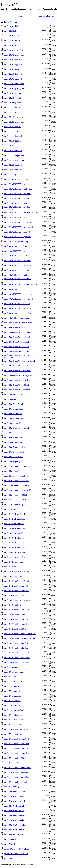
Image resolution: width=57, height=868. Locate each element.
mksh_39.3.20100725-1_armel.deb (18, 194)
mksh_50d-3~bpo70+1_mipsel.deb (18, 371)
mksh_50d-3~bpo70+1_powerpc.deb (18, 375)
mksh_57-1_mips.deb (12, 705)
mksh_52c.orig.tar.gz (12, 509)
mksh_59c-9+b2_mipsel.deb (15, 820)
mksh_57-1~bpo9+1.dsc (13, 734)
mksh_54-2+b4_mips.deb (14, 538)
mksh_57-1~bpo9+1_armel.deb (16, 748)
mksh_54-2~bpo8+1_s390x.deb (16, 662)
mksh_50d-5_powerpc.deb (14, 447)
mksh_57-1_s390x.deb (13, 725)
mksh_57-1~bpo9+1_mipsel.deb (17, 772)
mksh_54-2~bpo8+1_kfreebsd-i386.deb (19, 638)
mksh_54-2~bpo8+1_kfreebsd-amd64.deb (20, 634)
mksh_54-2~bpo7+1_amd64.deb (17, 581)
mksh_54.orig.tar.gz (12, 667)
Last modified (45, 16)
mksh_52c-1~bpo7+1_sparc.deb (17, 505)
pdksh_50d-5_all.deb (12, 858)
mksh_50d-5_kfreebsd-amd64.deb (17, 428)
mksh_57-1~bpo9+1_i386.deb (16, 758)
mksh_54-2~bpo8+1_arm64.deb (17, 615)
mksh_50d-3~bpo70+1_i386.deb (17, 347)
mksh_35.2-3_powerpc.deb (15, 160)
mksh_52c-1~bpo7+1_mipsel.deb (17, 485)
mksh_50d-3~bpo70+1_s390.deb (17, 380)
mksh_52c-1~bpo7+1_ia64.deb (16, 476)
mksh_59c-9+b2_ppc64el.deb (16, 825)
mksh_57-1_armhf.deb (13, 696)
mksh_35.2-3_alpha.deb (13, 117)
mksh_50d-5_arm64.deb (14, 409)
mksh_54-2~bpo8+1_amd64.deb (17, 610)
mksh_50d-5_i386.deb (13, 423)
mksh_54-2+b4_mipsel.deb (15, 548)
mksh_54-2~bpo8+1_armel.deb (16, 619)
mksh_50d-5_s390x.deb (13, 457)
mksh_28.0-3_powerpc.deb (15, 88)
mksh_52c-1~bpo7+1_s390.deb (16, 495)
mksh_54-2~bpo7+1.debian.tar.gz (17, 572)
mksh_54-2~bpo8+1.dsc (13, 605)
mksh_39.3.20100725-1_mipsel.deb (18, 222)
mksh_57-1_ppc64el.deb (14, 720)
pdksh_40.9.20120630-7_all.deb (17, 849)
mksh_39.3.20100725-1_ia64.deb (17, 203)
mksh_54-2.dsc (10, 567)
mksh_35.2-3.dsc (11, 112)
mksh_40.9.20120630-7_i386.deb (17, 270)
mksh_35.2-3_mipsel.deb (14, 155)
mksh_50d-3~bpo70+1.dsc (14, 328)
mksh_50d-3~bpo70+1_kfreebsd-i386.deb (20, 361)
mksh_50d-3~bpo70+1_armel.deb (17, 337)
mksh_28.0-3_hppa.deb (13, 65)
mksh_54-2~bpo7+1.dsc (13, 576)
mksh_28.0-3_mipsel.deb (14, 84)
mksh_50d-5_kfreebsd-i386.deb (16, 433)
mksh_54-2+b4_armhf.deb (14, 528)
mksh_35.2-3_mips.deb (13, 151)
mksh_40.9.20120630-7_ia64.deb (17, 275)
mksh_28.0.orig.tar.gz (13, 103)
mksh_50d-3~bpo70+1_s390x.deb (17, 385)
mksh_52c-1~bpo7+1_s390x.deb (17, 500)
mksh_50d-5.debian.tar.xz (14, 395)
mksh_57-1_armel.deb (13, 691)
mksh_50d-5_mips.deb (13, 438)
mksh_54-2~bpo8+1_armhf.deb (16, 624)
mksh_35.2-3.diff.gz (12, 108)
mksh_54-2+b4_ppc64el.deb (15, 552)
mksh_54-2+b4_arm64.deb (15, 519)
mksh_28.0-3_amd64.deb (14, 55)
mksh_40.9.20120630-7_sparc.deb (17, 313)
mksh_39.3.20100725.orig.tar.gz (17, 241)
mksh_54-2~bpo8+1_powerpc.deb (17, 653)
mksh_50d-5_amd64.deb (14, 404)
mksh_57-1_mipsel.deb (13, 715)
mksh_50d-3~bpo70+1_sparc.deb (17, 390)
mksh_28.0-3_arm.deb (13, 60)
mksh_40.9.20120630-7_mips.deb (17, 289)
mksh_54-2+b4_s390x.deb (14, 557)
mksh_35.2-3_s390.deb (13, 165)
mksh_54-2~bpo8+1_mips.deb (16, 643)
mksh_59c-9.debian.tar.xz (14, 835)
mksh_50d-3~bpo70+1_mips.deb (17, 366)
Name (21, 16)
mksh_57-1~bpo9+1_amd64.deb (17, 739)
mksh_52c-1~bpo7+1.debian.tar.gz (18, 466)
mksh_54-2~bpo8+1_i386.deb (16, 629)
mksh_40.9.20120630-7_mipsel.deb (18, 294)
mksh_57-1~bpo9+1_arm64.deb (17, 744)
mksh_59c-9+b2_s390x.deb (15, 830)
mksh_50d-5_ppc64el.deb (14, 452)
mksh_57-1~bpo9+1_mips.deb (16, 763)
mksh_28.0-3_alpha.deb (13, 50)
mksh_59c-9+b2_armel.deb (15, 801)
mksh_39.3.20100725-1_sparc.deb (17, 237)
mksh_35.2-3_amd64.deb (14, 122)
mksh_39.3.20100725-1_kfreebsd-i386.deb (21, 213)
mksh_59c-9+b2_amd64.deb (15, 792)
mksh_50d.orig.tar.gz (12, 462)
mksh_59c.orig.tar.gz (12, 844)
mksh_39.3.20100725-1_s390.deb (17, 232)
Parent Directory (11, 22)
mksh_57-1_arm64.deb (13, 686)
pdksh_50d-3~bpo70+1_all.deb (16, 854)
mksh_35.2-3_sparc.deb (13, 170)
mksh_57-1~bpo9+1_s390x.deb (16, 782)
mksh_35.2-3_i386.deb (13, 141)
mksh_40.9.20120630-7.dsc (15, 251)
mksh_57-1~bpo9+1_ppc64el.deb (17, 777)
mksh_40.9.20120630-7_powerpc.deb (19, 299)
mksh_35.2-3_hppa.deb (13, 136)
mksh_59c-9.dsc (10, 839)
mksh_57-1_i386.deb (12, 701)
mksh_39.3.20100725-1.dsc (15, 184)
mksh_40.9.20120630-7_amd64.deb (18, 256)
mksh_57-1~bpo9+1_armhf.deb (16, 753)
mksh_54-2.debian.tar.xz (14, 562)
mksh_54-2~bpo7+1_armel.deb (16, 586)
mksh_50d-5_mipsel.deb (14, 442)
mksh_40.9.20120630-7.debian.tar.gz (18, 246)
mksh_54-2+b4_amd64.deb (15, 514)
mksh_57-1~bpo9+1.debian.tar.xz (17, 729)
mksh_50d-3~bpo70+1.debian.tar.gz (18, 323)
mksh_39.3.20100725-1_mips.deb (17, 218)
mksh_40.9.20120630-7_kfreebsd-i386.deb (21, 285)
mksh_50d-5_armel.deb (13, 414)
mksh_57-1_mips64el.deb (14, 710)
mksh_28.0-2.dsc (11, 31)
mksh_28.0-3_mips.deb (13, 79)
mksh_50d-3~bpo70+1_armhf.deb (17, 342)
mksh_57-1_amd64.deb (13, 682)
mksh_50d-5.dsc (10, 399)
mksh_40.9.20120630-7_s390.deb (17, 304)
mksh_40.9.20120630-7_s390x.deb (18, 308)
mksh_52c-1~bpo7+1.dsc (14, 471)
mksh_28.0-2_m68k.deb (14, 36)
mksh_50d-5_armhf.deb (13, 418)
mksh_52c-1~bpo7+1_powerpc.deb (18, 490)
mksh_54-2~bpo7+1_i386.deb (16, 595)
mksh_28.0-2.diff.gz (12, 26)
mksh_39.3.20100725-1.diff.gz (16, 179)
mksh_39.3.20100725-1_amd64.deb (18, 189)
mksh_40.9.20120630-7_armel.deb (18, 261)
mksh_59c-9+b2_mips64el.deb (16, 815)
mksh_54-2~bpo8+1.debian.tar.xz (17, 600)
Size (54, 16)
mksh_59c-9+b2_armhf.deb (15, 806)
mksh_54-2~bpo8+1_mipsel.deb (17, 648)
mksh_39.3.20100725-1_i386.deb (17, 198)
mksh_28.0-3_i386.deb (13, 69)
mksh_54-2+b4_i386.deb (14, 533)
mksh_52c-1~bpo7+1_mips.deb (16, 481)
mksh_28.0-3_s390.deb (13, 93)
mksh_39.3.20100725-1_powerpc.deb (19, 227)
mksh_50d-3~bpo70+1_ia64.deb (17, 351)
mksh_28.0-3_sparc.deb (13, 98)
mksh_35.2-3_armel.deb (14, 131)
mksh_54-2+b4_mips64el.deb (16, 543)
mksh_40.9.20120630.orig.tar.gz (17, 318)
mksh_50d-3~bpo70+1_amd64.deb (18, 332)
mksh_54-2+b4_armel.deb (14, 524)
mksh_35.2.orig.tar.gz (13, 175)
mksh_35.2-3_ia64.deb (13, 146)
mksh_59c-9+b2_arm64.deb (15, 796)
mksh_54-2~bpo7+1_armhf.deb (16, 591)
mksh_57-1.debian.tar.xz (14, 672)
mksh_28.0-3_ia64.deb (13, 74)
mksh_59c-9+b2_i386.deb (14, 811)
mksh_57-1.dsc (10, 677)
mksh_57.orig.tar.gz (12, 787)
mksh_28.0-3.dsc (11, 45)
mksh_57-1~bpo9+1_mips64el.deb (18, 768)
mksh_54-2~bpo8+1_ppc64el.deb (17, 658)
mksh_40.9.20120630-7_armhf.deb (18, 265)
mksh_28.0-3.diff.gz (12, 41)
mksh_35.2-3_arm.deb (13, 127)
